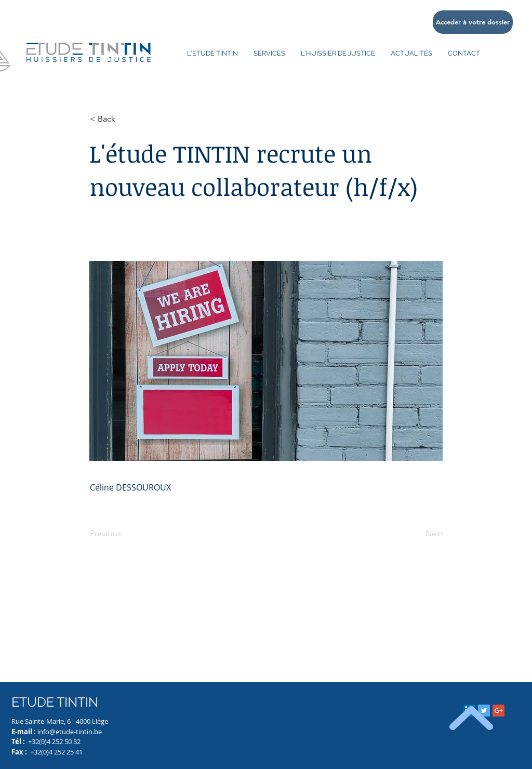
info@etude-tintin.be (70, 732)
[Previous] (124, 534)
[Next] (417, 534)
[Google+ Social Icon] (498, 711)
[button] (124, 119)
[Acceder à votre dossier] (473, 22)
